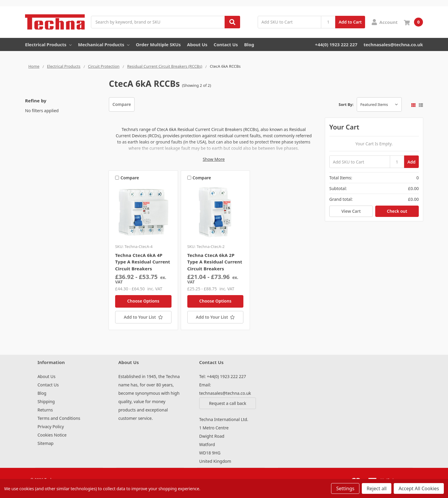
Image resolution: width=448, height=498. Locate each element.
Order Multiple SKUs (158, 44)
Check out (397, 211)
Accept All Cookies (419, 488)
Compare (122, 104)
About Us (197, 44)
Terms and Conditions (59, 418)
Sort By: (346, 104)
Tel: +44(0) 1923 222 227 (223, 376)
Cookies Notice (52, 435)
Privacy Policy (51, 427)
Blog (249, 44)
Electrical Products (48, 44)
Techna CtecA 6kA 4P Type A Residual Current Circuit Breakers (143, 262)
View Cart (351, 211)
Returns (45, 410)
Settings (345, 488)
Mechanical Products (104, 44)
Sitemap (46, 443)
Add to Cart (350, 22)
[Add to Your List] (143, 317)
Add (411, 162)
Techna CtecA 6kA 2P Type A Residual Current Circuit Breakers (215, 262)
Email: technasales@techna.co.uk (225, 389)
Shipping (46, 401)
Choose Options (143, 301)
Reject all (377, 488)
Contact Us (226, 44)
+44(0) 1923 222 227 (336, 44)
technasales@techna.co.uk (393, 44)
